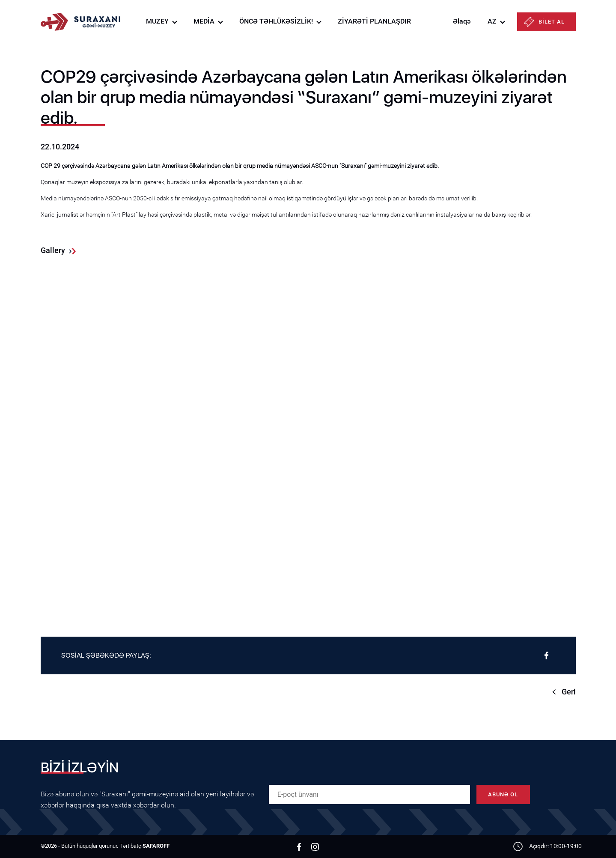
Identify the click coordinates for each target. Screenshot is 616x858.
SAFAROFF (156, 846)
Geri (569, 692)
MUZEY (157, 21)
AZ (492, 21)
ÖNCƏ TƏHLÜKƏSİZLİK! (276, 21)
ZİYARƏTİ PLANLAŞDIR (374, 21)
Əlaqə (462, 21)
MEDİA (204, 21)
